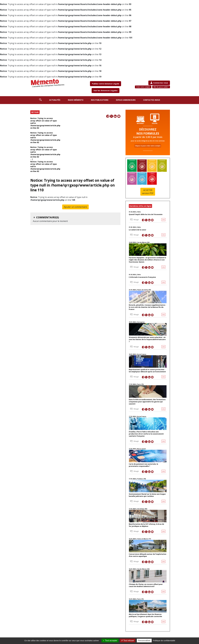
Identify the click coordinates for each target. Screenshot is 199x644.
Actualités (55, 100)
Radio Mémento (76, 100)
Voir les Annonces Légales (106, 91)
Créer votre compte (143, 87)
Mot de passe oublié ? (161, 87)
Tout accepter (110, 641)
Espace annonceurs (126, 100)
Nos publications (100, 100)
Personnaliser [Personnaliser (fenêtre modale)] (144, 641)
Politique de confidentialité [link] (164, 641)
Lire (163, 220)
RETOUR (35, 112)
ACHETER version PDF (148, 192)
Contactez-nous (152, 100)
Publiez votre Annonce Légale (106, 84)
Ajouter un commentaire (75, 207)
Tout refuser (128, 641)
